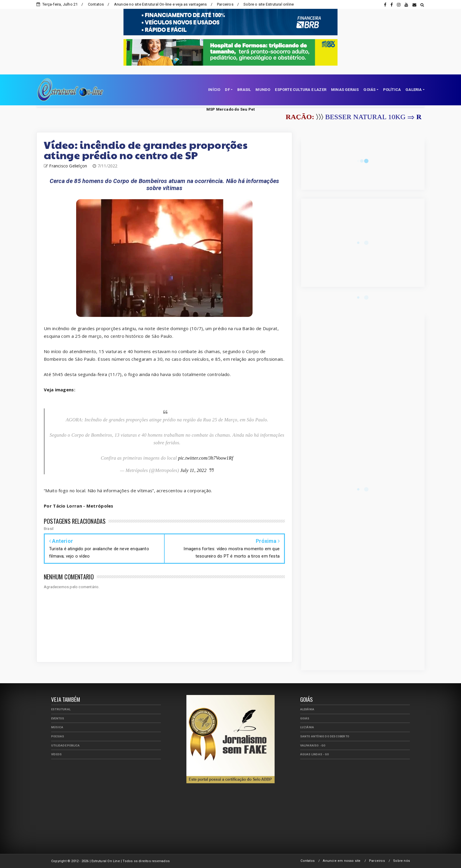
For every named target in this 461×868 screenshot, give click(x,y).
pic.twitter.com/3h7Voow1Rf (206, 458)
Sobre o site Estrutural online (269, 4)
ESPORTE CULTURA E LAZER (301, 90)
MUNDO (263, 90)
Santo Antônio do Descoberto (325, 736)
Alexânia (307, 709)
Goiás (305, 718)
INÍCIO (214, 90)
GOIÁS (369, 90)
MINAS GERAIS (345, 90)
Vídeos (56, 754)
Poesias (58, 736)
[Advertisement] (106, 805)
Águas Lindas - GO (315, 754)
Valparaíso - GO (313, 745)
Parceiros (225, 4)
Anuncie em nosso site (342, 861)
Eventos (58, 718)
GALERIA (414, 90)
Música (57, 727)
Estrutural (61, 709)
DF (227, 90)
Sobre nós (401, 861)
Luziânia (307, 727)
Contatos (96, 4)
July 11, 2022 (193, 470)
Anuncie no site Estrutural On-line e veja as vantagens (161, 4)
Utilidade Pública (65, 745)
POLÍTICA (392, 90)
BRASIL (244, 90)
